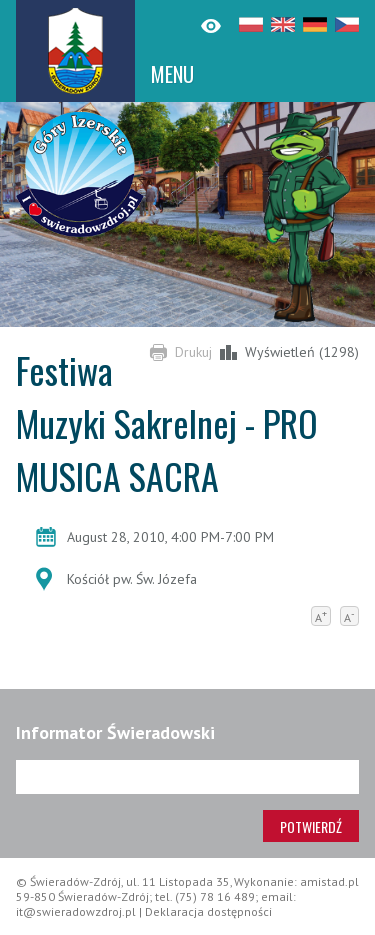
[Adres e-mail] (187, 777)
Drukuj (193, 352)
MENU (172, 74)
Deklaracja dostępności (208, 911)
